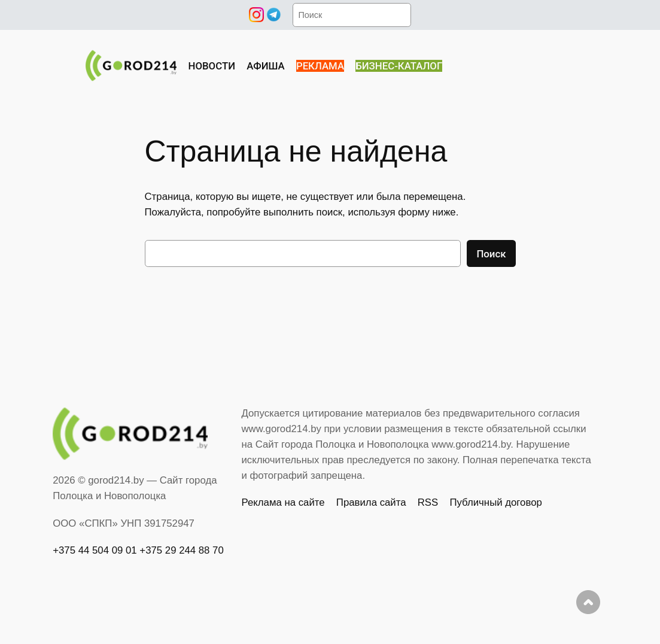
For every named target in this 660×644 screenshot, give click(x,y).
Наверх (588, 602)
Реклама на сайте (283, 502)
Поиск (491, 254)
